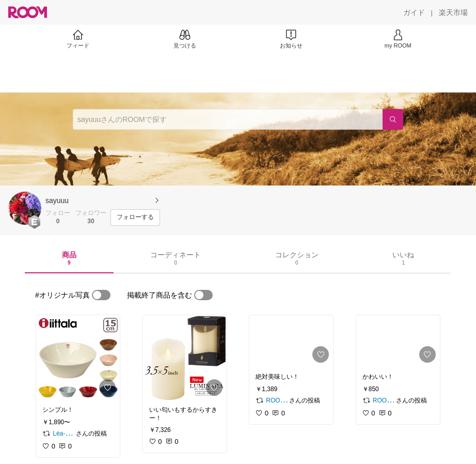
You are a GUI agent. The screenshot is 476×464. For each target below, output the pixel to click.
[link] (78, 358)
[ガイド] (414, 12)
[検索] (393, 119)
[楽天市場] (453, 12)
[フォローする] (135, 218)
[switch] (101, 295)
